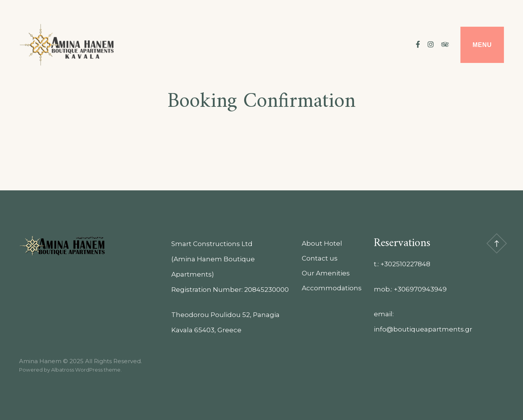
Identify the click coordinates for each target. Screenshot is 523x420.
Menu (482, 45)
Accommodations (332, 288)
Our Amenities (326, 273)
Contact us (320, 258)
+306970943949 (420, 289)
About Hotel (322, 243)
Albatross (63, 370)
